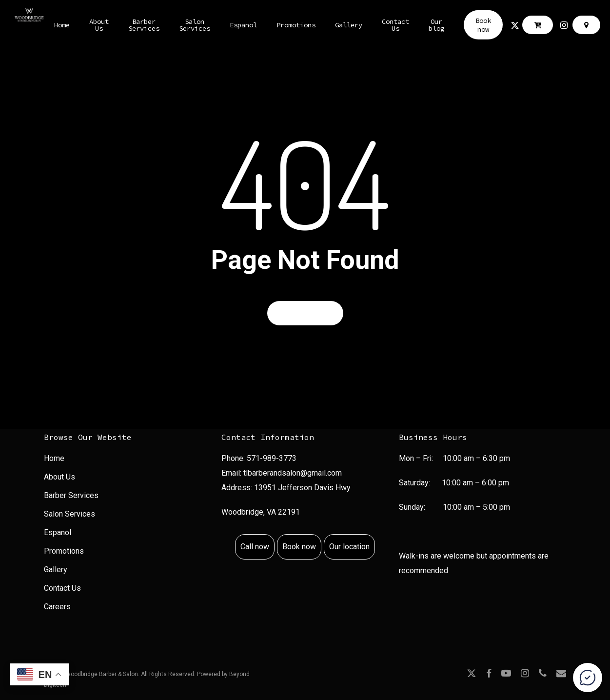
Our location (349, 547)
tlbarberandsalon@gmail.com (293, 473)
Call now (255, 547)
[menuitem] (128, 460)
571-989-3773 (272, 458)
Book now (299, 547)
